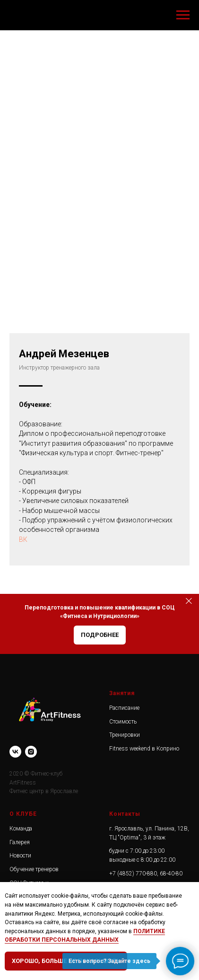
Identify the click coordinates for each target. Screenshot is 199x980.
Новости (20, 856)
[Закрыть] (189, 601)
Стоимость (123, 722)
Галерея (20, 842)
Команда (21, 829)
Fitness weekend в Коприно (144, 749)
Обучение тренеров (34, 869)
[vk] (15, 752)
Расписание (124, 708)
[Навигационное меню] (183, 15)
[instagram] (31, 752)
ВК (23, 539)
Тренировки (125, 735)
